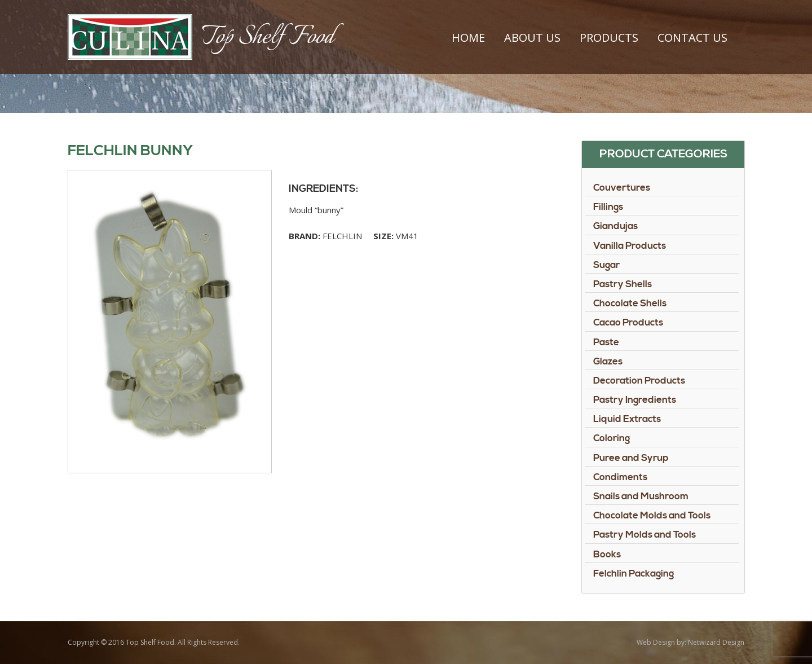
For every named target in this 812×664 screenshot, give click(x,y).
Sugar (606, 265)
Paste (606, 342)
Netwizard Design (716, 642)
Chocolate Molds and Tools (652, 516)
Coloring (612, 438)
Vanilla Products (630, 246)
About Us (532, 38)
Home (468, 38)
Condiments (620, 477)
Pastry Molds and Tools (645, 535)
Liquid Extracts (627, 419)
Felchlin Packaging (634, 574)
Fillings (608, 207)
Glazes (608, 362)
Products (609, 38)
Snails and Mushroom (641, 496)
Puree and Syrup (631, 458)
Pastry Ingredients (635, 400)
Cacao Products (628, 323)
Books (607, 555)
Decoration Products (639, 381)
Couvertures (622, 188)
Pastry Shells (623, 284)
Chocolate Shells (630, 304)
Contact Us (692, 38)
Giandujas (615, 226)
